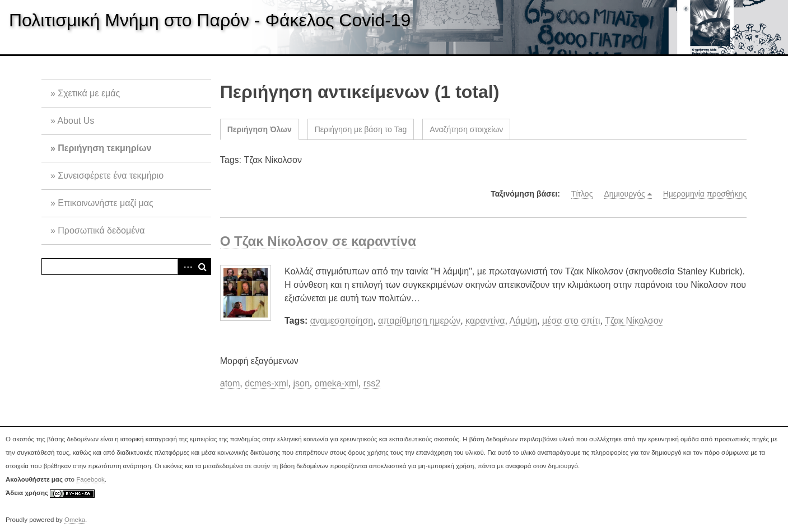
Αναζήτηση (203, 267)
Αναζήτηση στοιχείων (466, 129)
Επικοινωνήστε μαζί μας (105, 203)
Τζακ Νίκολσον (634, 321)
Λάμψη (523, 321)
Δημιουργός (624, 194)
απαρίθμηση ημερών (419, 321)
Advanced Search (186, 267)
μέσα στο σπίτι (571, 321)
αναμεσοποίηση (342, 321)
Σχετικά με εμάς (89, 93)
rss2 (372, 383)
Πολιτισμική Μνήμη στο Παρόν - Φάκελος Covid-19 (210, 20)
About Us (76, 121)
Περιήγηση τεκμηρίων (104, 148)
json (301, 383)
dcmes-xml (266, 383)
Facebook (90, 479)
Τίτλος (582, 194)
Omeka (75, 520)
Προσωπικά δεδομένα (101, 230)
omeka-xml (337, 383)
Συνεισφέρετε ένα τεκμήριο (111, 176)
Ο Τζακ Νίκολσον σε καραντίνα (318, 241)
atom (230, 383)
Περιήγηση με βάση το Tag (361, 129)
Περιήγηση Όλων (260, 129)
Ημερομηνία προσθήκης (705, 194)
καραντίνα (485, 321)
